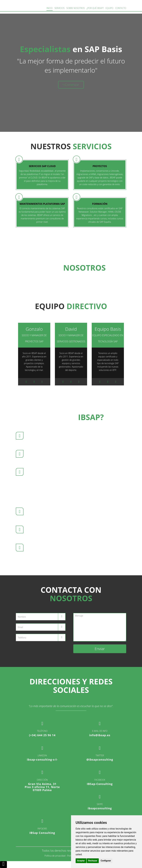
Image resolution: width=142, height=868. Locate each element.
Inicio (50, 8)
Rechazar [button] (93, 861)
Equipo (109, 8)
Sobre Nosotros (76, 8)
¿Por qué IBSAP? (95, 8)
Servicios (59, 8)
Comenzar (71, 85)
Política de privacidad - (56, 856)
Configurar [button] (106, 861)
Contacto (121, 8)
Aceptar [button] (81, 861)
